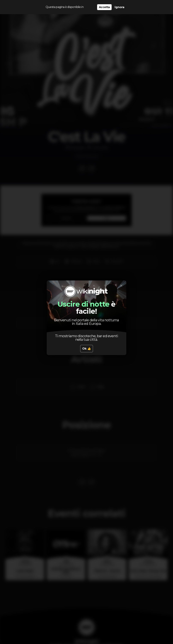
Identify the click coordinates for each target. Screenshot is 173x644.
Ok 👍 (87, 349)
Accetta (104, 7)
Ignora (119, 7)
